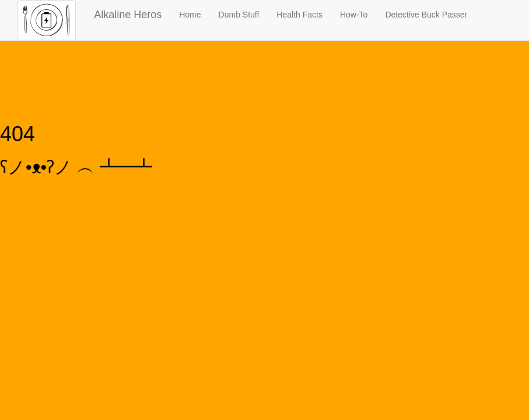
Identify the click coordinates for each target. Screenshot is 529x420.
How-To (354, 15)
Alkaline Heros (128, 15)
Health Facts (299, 15)
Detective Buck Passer (426, 15)
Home (190, 15)
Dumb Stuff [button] (239, 15)
